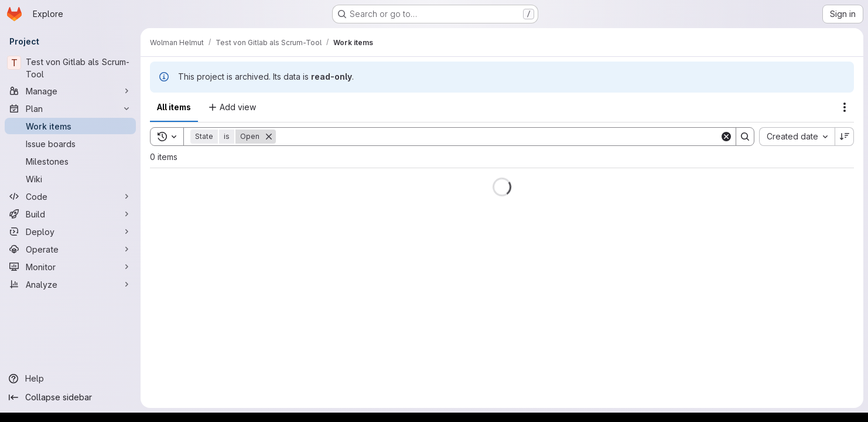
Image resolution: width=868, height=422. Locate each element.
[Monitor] (70, 267)
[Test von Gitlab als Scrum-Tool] (70, 68)
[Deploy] (70, 232)
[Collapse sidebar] (70, 397)
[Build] (70, 214)
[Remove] (269, 137)
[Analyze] (70, 284)
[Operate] (70, 249)
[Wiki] (70, 179)
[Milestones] (70, 161)
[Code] (70, 196)
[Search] (498, 137)
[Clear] (726, 137)
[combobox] (797, 137)
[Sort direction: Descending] (845, 137)
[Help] (70, 379)
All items (174, 107)
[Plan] (70, 108)
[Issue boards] (70, 144)
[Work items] (70, 126)
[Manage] (70, 91)
